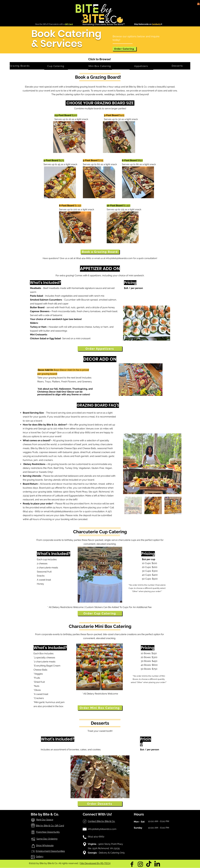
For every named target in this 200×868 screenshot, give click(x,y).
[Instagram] (140, 864)
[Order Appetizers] (100, 349)
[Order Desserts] (100, 804)
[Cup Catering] (56, 66)
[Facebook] (132, 864)
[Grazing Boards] (20, 66)
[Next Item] (176, 464)
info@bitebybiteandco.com (119, 258)
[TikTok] (149, 864)
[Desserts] (178, 66)
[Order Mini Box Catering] (100, 708)
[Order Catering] (124, 49)
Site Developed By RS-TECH (95, 863)
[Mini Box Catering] (100, 66)
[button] (198, 3)
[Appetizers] (141, 66)
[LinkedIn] (157, 864)
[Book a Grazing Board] (100, 252)
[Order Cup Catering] (100, 613)
